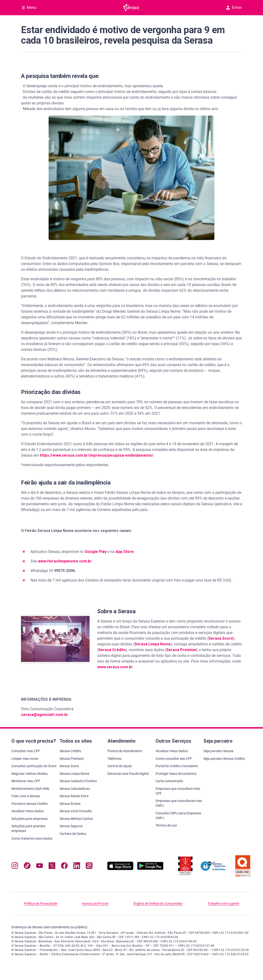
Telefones (114, 759)
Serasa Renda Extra (74, 796)
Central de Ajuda (120, 766)
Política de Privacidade (40, 903)
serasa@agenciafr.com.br (45, 715)
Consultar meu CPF (26, 751)
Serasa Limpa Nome (153, 644)
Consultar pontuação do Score (34, 766)
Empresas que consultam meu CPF (178, 791)
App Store (125, 552)
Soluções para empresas (30, 819)
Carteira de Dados (73, 834)
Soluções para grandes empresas (28, 828)
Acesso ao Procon (95, 903)
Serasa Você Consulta (76, 811)
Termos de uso (166, 825)
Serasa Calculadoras (75, 789)
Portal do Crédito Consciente (177, 766)
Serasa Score (221, 638)
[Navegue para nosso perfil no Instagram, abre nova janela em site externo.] (15, 867)
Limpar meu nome (25, 759)
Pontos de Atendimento (125, 751)
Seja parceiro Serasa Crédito (224, 759)
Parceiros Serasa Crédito (30, 804)
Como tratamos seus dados (32, 838)
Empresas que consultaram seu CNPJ (179, 803)
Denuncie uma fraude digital (128, 774)
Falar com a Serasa (26, 796)
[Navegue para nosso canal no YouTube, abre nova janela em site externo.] (40, 867)
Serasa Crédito (112, 650)
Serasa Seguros (71, 826)
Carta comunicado (169, 781)
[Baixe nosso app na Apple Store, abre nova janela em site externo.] (120, 869)
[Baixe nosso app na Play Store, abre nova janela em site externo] (150, 869)
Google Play (96, 552)
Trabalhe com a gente (223, 903)
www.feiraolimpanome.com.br (65, 561)
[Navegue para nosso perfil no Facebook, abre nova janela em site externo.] (64, 867)
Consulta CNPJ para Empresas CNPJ (178, 816)
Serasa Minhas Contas (76, 819)
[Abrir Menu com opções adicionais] (29, 8)
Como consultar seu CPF (174, 759)
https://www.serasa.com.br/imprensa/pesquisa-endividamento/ (97, 455)
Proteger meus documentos (176, 774)
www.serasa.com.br (115, 667)
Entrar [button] (234, 8)
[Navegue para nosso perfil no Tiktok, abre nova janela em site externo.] (27, 867)
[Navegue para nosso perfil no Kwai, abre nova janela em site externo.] (89, 867)
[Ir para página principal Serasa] (131, 8)
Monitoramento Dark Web (30, 789)
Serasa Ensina (70, 804)
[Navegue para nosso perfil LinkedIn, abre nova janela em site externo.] (77, 867)
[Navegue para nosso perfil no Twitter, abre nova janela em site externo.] (52, 867)
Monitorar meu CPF (26, 781)
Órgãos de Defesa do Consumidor (158, 903)
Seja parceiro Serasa (218, 751)
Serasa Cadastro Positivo (78, 781)
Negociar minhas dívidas (30, 774)
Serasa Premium (181, 650)
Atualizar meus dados (28, 811)
